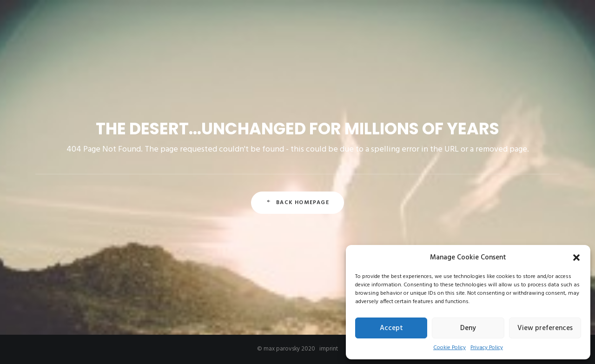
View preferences (545, 328)
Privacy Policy (487, 348)
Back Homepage (297, 203)
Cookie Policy (450, 348)
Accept (391, 328)
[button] (576, 258)
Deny (468, 328)
